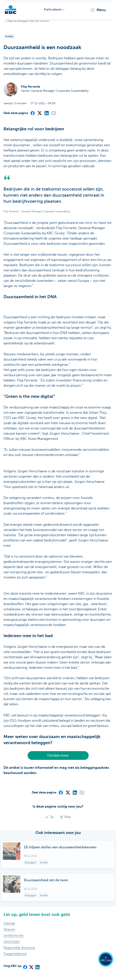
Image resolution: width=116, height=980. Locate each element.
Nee (65, 817)
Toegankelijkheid (15, 954)
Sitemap (9, 923)
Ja (50, 817)
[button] (98, 10)
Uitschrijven (12, 942)
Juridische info (14, 935)
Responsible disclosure (19, 948)
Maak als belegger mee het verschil (28, 21)
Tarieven (9, 929)
